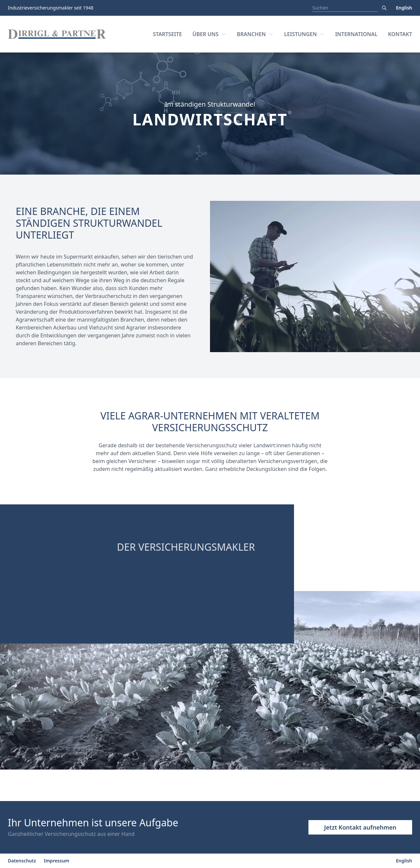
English (404, 8)
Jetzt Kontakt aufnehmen (360, 827)
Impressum (57, 861)
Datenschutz (22, 861)
